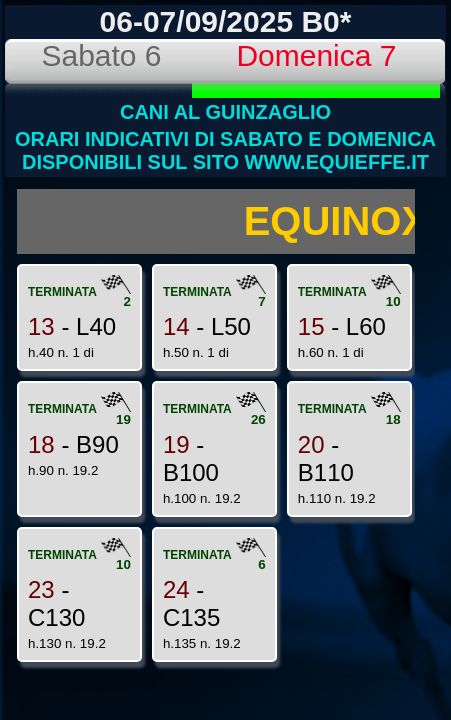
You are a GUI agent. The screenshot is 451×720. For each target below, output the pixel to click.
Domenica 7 (316, 55)
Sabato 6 (101, 55)
